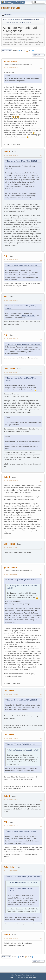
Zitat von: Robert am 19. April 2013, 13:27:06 (22, 831)
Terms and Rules (20, 975)
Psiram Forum (10, 8)
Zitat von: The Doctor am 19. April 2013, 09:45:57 (24, 344)
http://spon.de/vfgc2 (28, 315)
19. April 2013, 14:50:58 (11, 938)
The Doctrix (9, 691)
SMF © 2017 (21, 977)
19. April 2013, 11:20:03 (11, 68)
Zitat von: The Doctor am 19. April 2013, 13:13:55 (24, 877)
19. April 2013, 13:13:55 (11, 738)
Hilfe (13, 975)
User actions (38, 55)
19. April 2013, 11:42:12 (11, 372)
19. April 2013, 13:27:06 (11, 800)
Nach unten (7, 51)
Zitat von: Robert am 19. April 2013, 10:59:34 (22, 265)
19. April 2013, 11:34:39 (11, 260)
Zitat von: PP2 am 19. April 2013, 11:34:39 (21, 744)
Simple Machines (31, 977)
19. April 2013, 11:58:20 (11, 481)
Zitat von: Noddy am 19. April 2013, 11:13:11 (22, 161)
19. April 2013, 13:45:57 (11, 826)
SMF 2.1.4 (13, 977)
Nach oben (6, 957)
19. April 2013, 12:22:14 (11, 574)
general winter (10, 61)
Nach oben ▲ (31, 975)
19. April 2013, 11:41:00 (11, 339)
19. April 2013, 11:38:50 (11, 300)
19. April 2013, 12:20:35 (11, 548)
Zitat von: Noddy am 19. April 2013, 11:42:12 (22, 580)
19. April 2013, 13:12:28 (11, 694)
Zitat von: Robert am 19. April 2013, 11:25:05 (22, 700)
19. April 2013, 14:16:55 (11, 871)
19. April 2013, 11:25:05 (11, 155)
